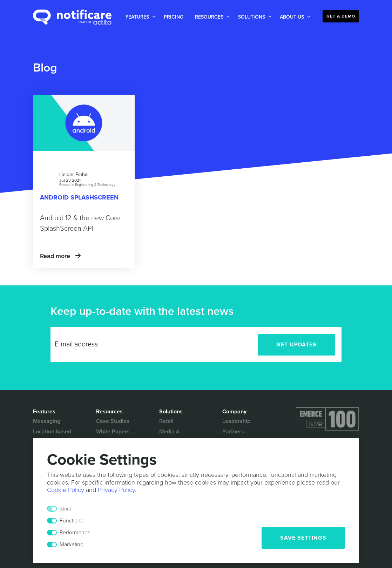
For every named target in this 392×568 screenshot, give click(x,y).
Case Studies (113, 421)
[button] (139, 17)
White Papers (113, 432)
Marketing (72, 545)
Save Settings (303, 538)
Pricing (174, 17)
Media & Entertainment (177, 436)
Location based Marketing (52, 436)
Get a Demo (341, 16)
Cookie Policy (66, 490)
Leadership (236, 421)
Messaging (47, 421)
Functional (72, 521)
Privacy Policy (116, 490)
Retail (166, 421)
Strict (65, 509)
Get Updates (296, 345)
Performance (75, 533)
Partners (233, 432)
